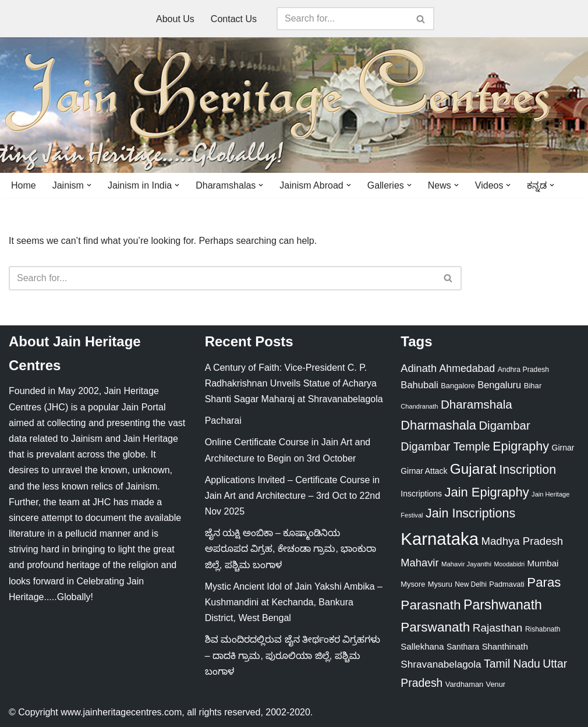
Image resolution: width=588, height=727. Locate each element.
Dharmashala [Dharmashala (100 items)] (438, 425)
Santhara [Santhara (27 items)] (463, 647)
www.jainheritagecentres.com (121, 712)
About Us (175, 19)
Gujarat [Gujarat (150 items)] (473, 469)
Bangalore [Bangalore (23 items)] (458, 386)
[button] (89, 185)
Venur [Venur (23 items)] (496, 684)
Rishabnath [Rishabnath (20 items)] (543, 629)
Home (24, 185)
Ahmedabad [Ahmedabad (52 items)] (467, 368)
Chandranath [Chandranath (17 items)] (419, 406)
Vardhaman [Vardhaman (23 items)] (464, 684)
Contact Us (234, 19)
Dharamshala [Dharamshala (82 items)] (477, 404)
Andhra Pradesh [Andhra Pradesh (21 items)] (524, 370)
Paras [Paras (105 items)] (544, 582)
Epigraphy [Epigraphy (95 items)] (521, 446)
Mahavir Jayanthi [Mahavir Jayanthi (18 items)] (466, 564)
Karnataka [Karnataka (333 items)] (440, 539)
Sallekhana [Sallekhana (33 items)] (422, 646)
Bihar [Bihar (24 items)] (533, 386)
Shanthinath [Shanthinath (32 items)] (505, 647)
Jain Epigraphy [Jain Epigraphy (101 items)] (487, 492)
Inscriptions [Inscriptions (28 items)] (421, 494)
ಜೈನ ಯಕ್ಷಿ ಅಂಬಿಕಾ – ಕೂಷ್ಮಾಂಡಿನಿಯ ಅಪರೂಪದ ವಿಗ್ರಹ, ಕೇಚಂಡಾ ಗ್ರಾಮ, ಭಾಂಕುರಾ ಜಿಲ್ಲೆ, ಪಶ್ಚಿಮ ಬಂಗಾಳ (291, 549)
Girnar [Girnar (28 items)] (563, 448)
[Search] (342, 19)
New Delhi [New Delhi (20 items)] (470, 584)
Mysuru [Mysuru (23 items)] (440, 584)
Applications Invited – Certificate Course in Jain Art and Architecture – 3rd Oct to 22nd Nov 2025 (293, 496)
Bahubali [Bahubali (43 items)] (419, 385)
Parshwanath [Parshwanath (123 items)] (503, 605)
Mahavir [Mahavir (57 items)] (419, 563)
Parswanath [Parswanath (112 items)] (435, 627)
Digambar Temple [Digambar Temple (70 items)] (445, 446)
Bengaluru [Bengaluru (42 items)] (499, 385)
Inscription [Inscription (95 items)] (527, 470)
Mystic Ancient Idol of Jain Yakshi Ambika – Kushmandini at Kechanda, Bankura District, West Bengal (294, 602)
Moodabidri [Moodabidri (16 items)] (509, 564)
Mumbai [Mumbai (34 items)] (543, 563)
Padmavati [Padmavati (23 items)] (507, 584)
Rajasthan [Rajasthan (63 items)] (498, 628)
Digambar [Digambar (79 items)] (504, 425)
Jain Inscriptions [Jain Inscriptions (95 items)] (470, 513)
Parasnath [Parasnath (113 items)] (431, 605)
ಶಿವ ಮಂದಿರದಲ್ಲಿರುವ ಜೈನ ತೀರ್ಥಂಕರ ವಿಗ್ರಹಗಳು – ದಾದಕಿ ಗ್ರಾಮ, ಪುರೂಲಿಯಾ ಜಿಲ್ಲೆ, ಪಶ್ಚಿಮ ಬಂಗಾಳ (293, 655)
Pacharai (223, 421)
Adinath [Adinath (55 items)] (419, 368)
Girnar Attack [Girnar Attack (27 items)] (424, 471)
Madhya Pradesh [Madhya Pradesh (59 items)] (522, 541)
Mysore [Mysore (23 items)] (413, 584)
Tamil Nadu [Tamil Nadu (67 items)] (512, 664)
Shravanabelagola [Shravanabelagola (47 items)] (441, 664)
